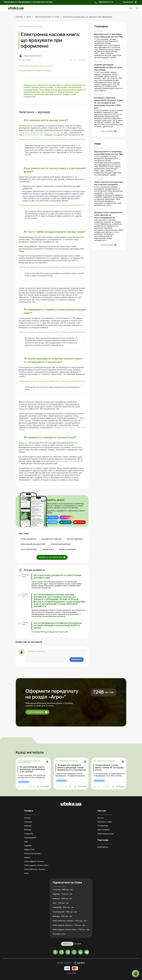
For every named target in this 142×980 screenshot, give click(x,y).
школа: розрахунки (67, 549)
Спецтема (28, 822)
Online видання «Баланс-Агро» (36, 865)
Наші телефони (104, 830)
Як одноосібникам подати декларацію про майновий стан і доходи (32, 769)
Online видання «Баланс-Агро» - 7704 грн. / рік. (71, 930)
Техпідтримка (103, 826)
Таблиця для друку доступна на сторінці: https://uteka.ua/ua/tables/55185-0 (52, 140)
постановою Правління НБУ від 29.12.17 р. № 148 (41, 133)
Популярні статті (59, 934)
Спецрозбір (29, 834)
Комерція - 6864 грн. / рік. (63, 899)
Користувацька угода (106, 834)
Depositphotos (103, 847)
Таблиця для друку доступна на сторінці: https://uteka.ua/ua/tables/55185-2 (52, 267)
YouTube (81, 522)
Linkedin (67, 522)
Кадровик (28, 846)
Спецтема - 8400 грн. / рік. (63, 890)
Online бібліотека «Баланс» (35, 869)
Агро (20, 26)
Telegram (53, 522)
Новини (27, 857)
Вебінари (28, 830)
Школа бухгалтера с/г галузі (32, 26)
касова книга (48, 549)
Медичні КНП (29, 849)
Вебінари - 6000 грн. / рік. (63, 916)
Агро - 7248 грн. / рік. (61, 903)
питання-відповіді (75, 539)
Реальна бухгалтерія (32, 853)
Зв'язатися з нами (104, 822)
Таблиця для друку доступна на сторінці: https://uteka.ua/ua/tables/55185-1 (52, 205)
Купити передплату (36, 712)
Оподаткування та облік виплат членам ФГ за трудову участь (109, 768)
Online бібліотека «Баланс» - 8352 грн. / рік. (70, 921)
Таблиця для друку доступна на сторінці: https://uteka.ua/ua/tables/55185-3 (52, 332)
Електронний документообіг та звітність (36, 66)
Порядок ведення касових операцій (35, 71)
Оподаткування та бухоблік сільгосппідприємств (29, 762)
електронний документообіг (33, 544)
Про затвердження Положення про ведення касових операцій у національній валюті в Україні (58, 626)
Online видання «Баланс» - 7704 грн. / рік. (69, 925)
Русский (78, 944)
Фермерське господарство (69, 761)
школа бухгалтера (29, 549)
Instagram (68, 518)
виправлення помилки (51, 539)
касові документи (28, 539)
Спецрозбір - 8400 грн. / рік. (63, 907)
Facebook (53, 518)
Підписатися (128, 2)
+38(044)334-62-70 (105, 2)
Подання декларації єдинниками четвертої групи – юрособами (109, 67)
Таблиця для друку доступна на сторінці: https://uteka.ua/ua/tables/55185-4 (52, 381)
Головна (27, 818)
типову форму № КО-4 (34, 135)
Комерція (28, 826)
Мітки (26, 873)
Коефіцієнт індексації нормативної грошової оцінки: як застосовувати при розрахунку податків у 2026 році (109, 103)
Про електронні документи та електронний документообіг (57, 577)
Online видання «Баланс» (34, 861)
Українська (67, 944)
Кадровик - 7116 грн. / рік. (63, 894)
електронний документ (61, 544)
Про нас (101, 818)
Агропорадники (30, 838)
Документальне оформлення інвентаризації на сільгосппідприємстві (108, 215)
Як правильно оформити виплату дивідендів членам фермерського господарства (72, 768)
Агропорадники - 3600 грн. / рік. (65, 912)
